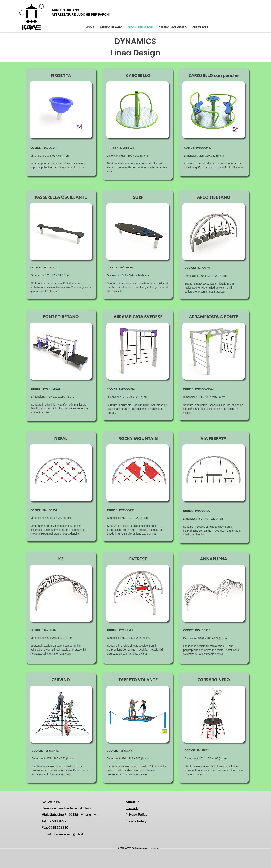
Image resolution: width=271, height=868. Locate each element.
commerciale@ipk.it (68, 834)
